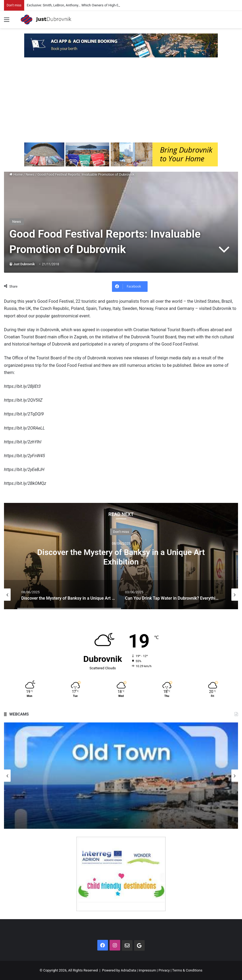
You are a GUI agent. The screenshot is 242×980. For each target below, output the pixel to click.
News (30, 174)
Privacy (164, 970)
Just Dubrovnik (24, 264)
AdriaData (128, 970)
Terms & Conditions (187, 970)
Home (16, 174)
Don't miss (121, 531)
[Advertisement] (121, 103)
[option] (121, 556)
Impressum (147, 970)
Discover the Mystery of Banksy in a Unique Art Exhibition (121, 557)
